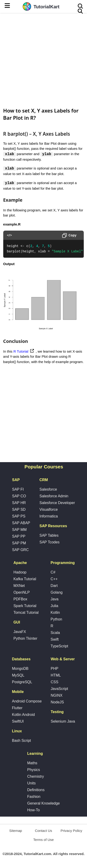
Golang (57, 593)
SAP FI (18, 490)
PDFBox (20, 600)
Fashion (34, 797)
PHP (55, 669)
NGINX (57, 696)
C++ (54, 579)
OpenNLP (22, 593)
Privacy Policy (71, 831)
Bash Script (21, 741)
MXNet (19, 586)
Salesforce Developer (57, 503)
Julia (54, 606)
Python (56, 620)
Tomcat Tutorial (26, 613)
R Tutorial (21, 352)
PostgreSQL (22, 682)
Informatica (49, 517)
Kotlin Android (23, 715)
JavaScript (60, 689)
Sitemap (16, 831)
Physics (34, 770)
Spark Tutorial (25, 606)
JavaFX (20, 632)
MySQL (18, 676)
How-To (33, 810)
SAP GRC (20, 550)
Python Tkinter (25, 639)
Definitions (36, 790)
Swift (55, 640)
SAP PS (19, 517)
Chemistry (35, 777)
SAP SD (19, 510)
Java (55, 600)
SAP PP (19, 537)
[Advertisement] (43, 60)
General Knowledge (43, 804)
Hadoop (20, 573)
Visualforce (49, 510)
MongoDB (20, 669)
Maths (32, 763)
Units (31, 784)
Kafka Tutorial (25, 579)
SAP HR (19, 503)
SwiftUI (18, 722)
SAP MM (19, 530)
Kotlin (55, 613)
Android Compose (27, 702)
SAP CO (19, 497)
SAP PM (19, 544)
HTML (56, 676)
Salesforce (48, 490)
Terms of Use (43, 840)
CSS (55, 682)
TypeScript (59, 647)
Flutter (17, 708)
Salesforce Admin (54, 497)
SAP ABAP (21, 523)
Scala (55, 633)
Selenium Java (63, 722)
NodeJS (57, 703)
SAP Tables (49, 536)
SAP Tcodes (50, 543)
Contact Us (43, 831)
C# (53, 573)
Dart (54, 586)
